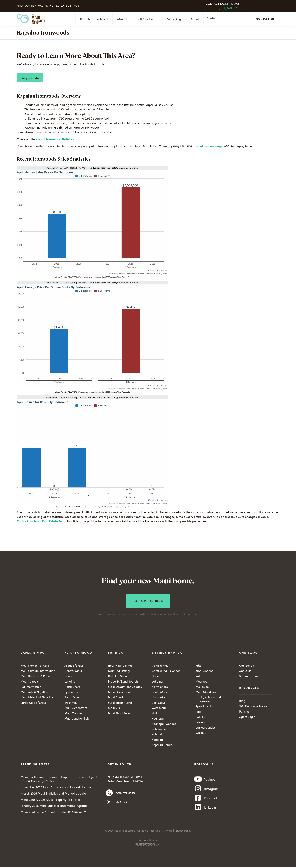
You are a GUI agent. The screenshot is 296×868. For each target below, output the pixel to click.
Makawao (203, 687)
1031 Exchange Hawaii (254, 706)
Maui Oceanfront (76, 708)
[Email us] (109, 804)
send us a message (209, 147)
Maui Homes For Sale (35, 665)
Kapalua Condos (163, 746)
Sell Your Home (146, 19)
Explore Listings (67, 5)
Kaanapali (159, 719)
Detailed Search (119, 676)
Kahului (157, 735)
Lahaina (70, 681)
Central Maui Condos (166, 670)
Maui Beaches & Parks (36, 676)
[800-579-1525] (109, 795)
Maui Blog (173, 19)
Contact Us (247, 665)
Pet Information (31, 687)
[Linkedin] (198, 813)
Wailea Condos (206, 728)
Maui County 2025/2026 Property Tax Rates (50, 801)
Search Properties (93, 19)
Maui (121, 19)
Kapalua (158, 741)
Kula (199, 676)
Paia (199, 712)
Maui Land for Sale (77, 719)
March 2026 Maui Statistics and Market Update (53, 795)
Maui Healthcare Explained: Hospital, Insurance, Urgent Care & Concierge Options (59, 781)
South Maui (72, 697)
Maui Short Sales (120, 714)
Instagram (211, 792)
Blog (242, 700)
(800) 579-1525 (229, 8)
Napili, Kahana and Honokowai (209, 699)
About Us (245, 670)
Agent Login (247, 717)
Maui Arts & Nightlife (35, 692)
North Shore (72, 687)
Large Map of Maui (34, 703)
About (194, 19)
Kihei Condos (204, 670)
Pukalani (202, 718)
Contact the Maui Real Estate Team (42, 522)
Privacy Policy (183, 834)
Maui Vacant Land (121, 703)
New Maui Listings (121, 665)
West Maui (72, 703)
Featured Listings (120, 670)
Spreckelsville (205, 707)
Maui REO (115, 708)
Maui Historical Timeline (37, 697)
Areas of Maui (74, 665)
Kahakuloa (159, 730)
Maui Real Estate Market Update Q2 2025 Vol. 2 (53, 813)
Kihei (199, 665)
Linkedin (210, 813)
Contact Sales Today (222, 4)
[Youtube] (198, 782)
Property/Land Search (123, 681)
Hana (68, 676)
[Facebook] (198, 802)
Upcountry (71, 692)
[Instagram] (198, 792)
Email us (121, 804)
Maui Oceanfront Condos (125, 687)
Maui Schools (30, 681)
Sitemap (167, 834)
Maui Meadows (206, 692)
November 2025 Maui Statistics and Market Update (56, 789)
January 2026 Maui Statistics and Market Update (54, 807)
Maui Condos (74, 714)
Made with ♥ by (148, 843)
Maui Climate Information (38, 670)
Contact (213, 19)
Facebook (211, 802)
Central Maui (73, 670)
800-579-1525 (125, 795)
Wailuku (201, 734)
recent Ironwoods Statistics (55, 140)
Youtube (210, 782)
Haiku (156, 714)
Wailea (200, 723)
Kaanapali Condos (165, 725)
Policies (244, 711)
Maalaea (202, 681)
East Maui (159, 703)
